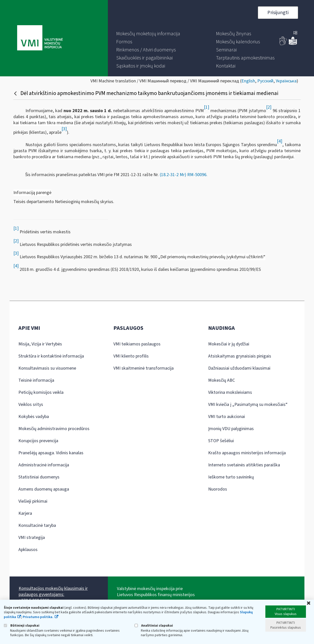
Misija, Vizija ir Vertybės (40, 344)
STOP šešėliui (221, 441)
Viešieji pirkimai (33, 501)
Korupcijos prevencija (38, 441)
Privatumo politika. (38, 617)
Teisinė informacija (36, 380)
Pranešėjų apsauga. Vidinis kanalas (51, 453)
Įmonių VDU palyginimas (231, 429)
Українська (286, 81)
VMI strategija (32, 538)
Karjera (25, 513)
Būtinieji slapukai (22, 625)
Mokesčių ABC (222, 380)
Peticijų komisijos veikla (41, 392)
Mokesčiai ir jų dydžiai (229, 344)
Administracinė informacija (44, 465)
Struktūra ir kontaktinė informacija (51, 356)
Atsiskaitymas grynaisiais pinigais (240, 356)
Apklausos (28, 550)
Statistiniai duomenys (39, 477)
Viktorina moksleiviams (230, 392)
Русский (265, 81)
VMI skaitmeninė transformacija (144, 368)
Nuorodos (218, 489)
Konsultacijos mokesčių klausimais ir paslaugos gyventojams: (53, 591)
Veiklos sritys (31, 405)
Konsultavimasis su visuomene (47, 368)
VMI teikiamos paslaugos (137, 344)
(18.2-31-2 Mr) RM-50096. (184, 175)
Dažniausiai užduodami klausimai (239, 368)
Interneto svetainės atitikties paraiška (244, 465)
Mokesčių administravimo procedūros (54, 429)
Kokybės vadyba (34, 417)
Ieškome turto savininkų (231, 477)
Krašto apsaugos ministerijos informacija (247, 453)
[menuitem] (148, 34)
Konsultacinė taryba (37, 525)
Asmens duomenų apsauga (44, 489)
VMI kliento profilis (131, 356)
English (248, 81)
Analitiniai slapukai (154, 625)
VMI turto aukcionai (227, 417)
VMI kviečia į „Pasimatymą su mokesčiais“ (248, 405)
